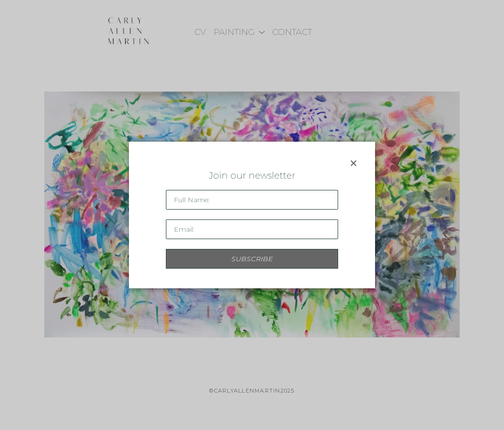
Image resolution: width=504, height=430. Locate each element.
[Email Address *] (252, 229)
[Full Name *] (252, 200)
